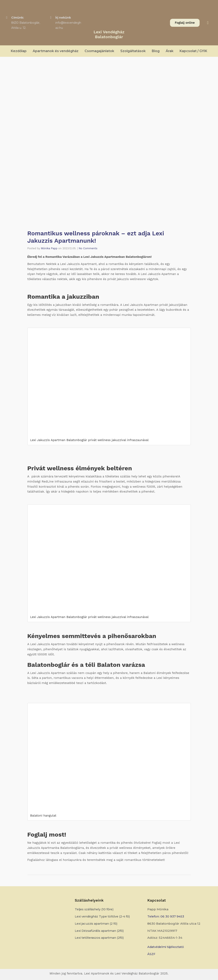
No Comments (88, 248)
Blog (156, 51)
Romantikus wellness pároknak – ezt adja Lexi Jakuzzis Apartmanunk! (97, 237)
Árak (170, 51)
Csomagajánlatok (99, 51)
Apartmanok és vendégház (56, 51)
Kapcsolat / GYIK (193, 51)
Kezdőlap (19, 51)
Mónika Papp (49, 248)
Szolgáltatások (133, 51)
